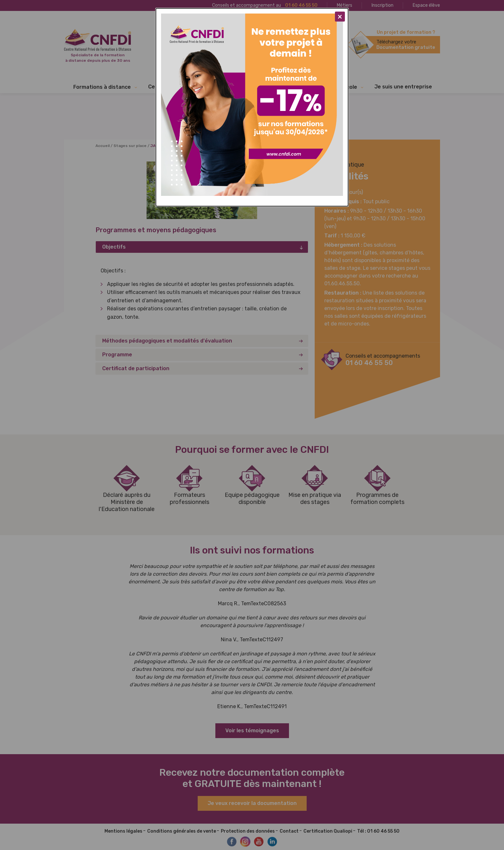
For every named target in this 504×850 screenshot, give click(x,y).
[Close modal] (340, 17)
